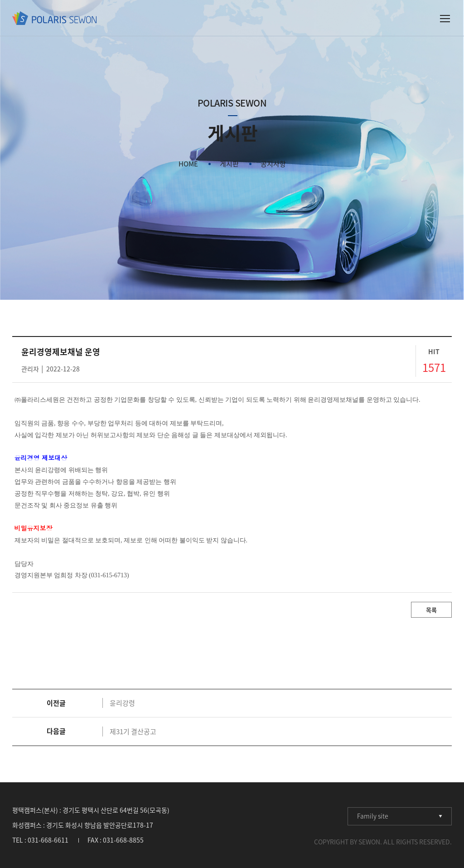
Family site (373, 816)
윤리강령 (122, 703)
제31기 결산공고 (133, 731)
